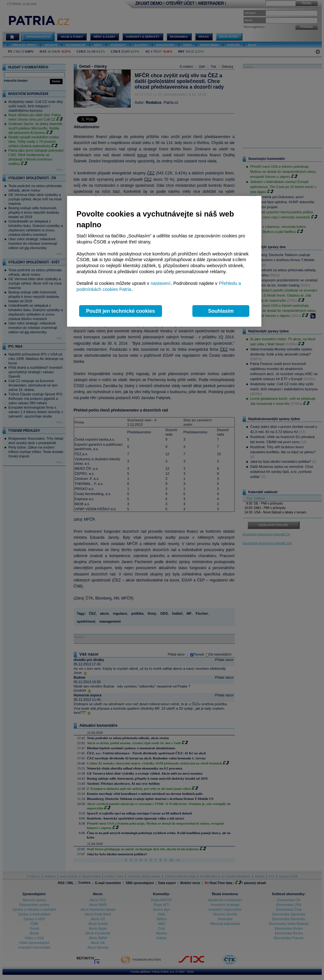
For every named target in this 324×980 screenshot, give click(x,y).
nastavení (160, 283)
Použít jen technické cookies (121, 311)
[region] (164, 261)
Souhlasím (221, 311)
